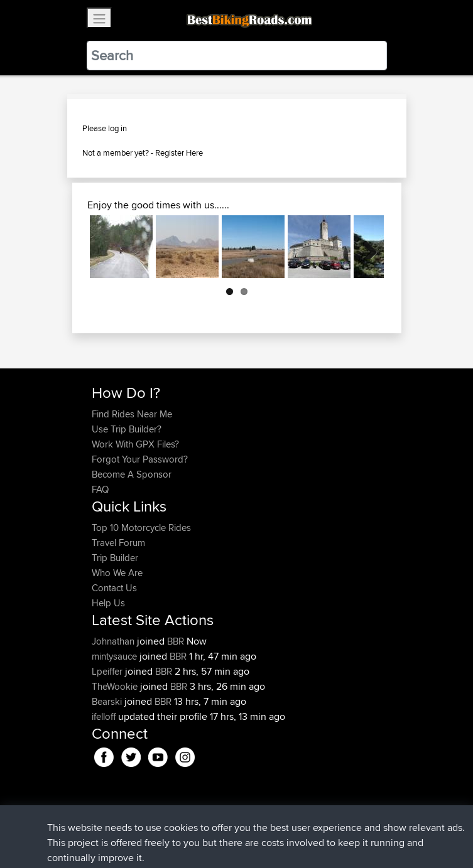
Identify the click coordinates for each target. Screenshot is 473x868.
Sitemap (209, 819)
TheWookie (116, 686)
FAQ (100, 489)
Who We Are (117, 573)
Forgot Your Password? (140, 459)
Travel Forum (118, 543)
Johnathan (114, 641)
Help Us (108, 603)
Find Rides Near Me (132, 414)
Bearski (108, 701)
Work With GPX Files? (135, 444)
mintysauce (116, 656)
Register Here (179, 153)
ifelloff (105, 716)
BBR (176, 641)
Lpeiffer (108, 671)
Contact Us (114, 588)
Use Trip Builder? (127, 429)
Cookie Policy (323, 819)
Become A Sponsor (132, 474)
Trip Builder (115, 558)
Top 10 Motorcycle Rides (141, 528)
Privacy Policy (260, 819)
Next (365, 247)
